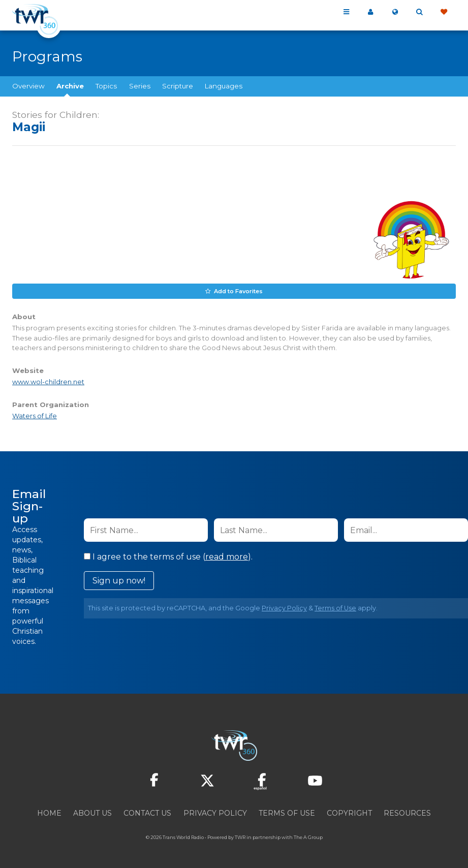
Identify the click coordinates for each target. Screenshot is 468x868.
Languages (224, 86)
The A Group (308, 837)
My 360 (370, 12)
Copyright (349, 813)
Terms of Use (335, 608)
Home (49, 813)
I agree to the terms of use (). (168, 557)
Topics (106, 86)
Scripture (178, 86)
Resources (407, 813)
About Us (92, 813)
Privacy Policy (284, 608)
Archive (70, 86)
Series (140, 86)
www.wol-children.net (48, 382)
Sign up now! (119, 581)
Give (444, 12)
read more (227, 557)
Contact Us (147, 813)
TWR (240, 837)
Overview (28, 86)
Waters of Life (35, 416)
